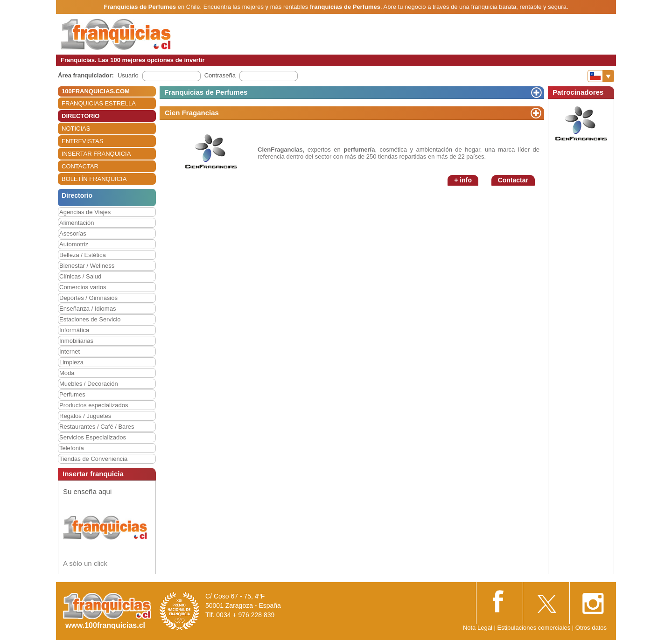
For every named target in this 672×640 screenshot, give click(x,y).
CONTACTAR (80, 166)
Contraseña (220, 75)
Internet (70, 351)
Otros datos (591, 628)
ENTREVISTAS (82, 141)
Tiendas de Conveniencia (93, 459)
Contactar (513, 180)
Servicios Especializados (93, 437)
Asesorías (73, 233)
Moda (67, 373)
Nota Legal (478, 628)
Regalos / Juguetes (85, 416)
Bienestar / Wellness (87, 266)
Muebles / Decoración (89, 384)
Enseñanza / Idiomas (87, 309)
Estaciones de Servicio (90, 319)
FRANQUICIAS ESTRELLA (99, 103)
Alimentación (77, 223)
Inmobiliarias (76, 341)
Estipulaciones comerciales (534, 628)
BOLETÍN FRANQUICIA (94, 179)
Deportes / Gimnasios (88, 298)
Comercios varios (83, 287)
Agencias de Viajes (85, 212)
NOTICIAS (76, 129)
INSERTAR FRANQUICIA (96, 154)
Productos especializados (94, 405)
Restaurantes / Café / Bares (97, 427)
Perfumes (72, 394)
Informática (74, 330)
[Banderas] (601, 76)
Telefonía (72, 448)
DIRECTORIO (80, 116)
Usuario (128, 75)
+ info (463, 180)
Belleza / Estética (83, 255)
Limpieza (71, 362)
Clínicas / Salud (80, 276)
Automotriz (74, 244)
